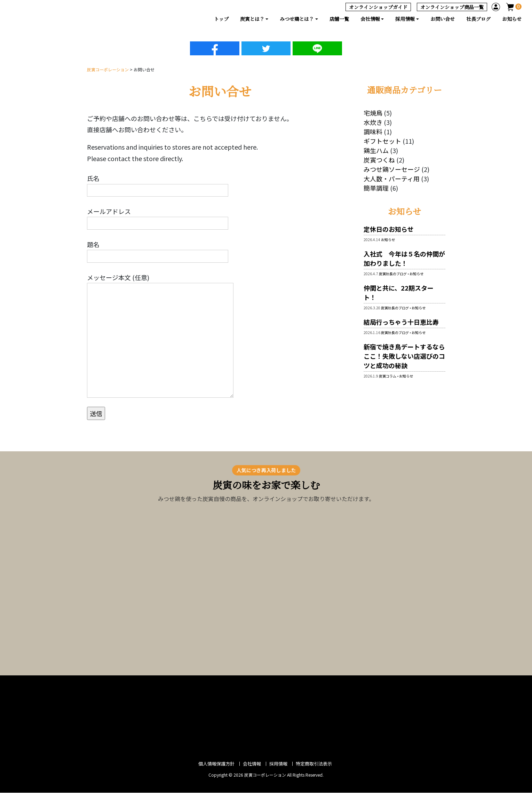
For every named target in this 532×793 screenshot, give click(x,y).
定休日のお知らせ (389, 229)
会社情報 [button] (370, 19)
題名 (158, 250)
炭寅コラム (388, 376)
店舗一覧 (339, 19)
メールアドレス (158, 217)
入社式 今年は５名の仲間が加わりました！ (404, 259)
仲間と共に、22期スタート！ (399, 293)
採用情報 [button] (405, 19)
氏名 (158, 184)
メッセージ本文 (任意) (160, 335)
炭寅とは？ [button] (252, 19)
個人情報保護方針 (216, 764)
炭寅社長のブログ (393, 274)
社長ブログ (478, 19)
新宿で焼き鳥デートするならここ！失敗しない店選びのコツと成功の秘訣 (404, 356)
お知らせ (512, 19)
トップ (221, 19)
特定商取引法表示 (314, 764)
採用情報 (278, 764)
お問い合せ (443, 19)
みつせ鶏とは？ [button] (297, 19)
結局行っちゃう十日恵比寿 (404, 322)
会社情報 (252, 764)
